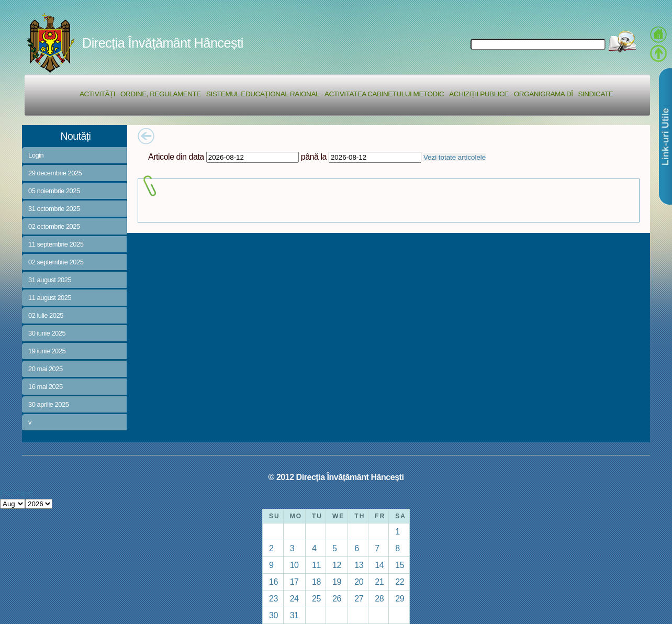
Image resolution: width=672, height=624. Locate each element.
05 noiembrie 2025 (54, 191)
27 (359, 598)
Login (36, 155)
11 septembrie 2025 (56, 244)
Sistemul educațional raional (263, 94)
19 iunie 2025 (47, 351)
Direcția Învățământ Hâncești (163, 43)
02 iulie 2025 (46, 315)
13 (359, 565)
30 (273, 615)
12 (337, 565)
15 (400, 565)
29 (400, 598)
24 (294, 598)
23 (273, 598)
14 (379, 565)
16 (273, 582)
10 (294, 565)
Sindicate (595, 94)
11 (316, 565)
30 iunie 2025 (47, 333)
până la (314, 157)
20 (359, 582)
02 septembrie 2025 (56, 262)
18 (316, 582)
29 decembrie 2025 (55, 173)
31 (294, 615)
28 (379, 598)
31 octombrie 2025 (54, 209)
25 (316, 598)
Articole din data (176, 157)
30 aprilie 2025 (48, 404)
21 (379, 582)
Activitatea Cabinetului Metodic (384, 94)
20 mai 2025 (46, 369)
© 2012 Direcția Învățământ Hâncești (336, 477)
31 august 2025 (50, 280)
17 (294, 582)
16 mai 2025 (46, 387)
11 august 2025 (50, 298)
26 (337, 598)
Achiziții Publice (479, 94)
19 (337, 582)
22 (400, 582)
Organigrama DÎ (544, 94)
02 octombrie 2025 (54, 226)
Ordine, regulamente (161, 94)
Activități (97, 94)
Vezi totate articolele (455, 157)
